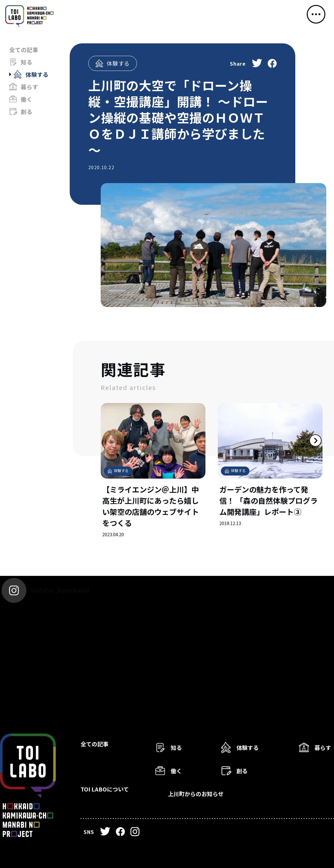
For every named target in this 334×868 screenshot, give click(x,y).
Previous (101, 454)
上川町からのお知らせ (206, 793)
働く (27, 99)
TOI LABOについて (114, 793)
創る (27, 112)
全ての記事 (24, 50)
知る (27, 62)
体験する (37, 74)
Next (301, 454)
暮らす (29, 87)
